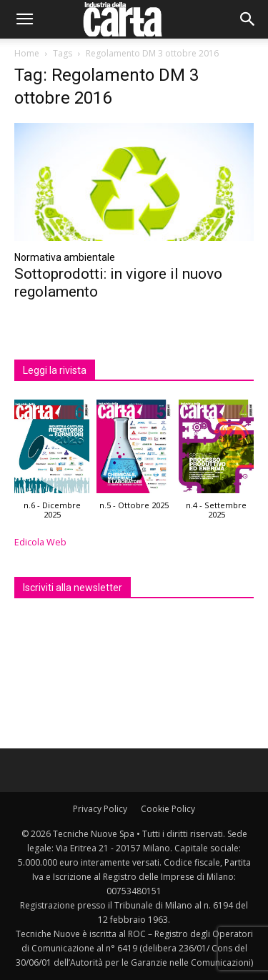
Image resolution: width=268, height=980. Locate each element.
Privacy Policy (100, 809)
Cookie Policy (168, 809)
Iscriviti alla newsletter (73, 588)
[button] (24, 19)
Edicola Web (40, 542)
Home (27, 53)
